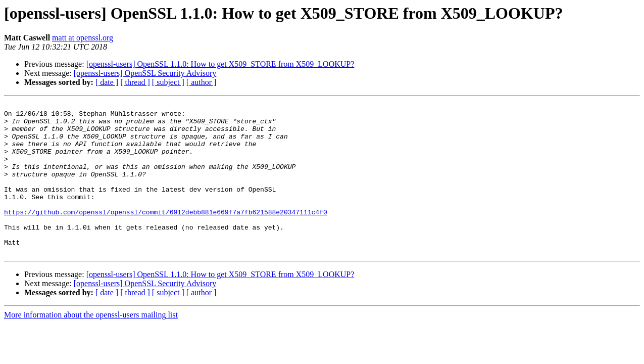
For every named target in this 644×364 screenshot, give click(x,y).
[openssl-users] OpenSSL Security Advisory (145, 73)
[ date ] (107, 82)
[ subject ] (168, 82)
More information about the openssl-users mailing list (91, 345)
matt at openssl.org (83, 38)
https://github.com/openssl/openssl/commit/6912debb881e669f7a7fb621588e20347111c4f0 (166, 235)
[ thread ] (135, 82)
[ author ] (202, 82)
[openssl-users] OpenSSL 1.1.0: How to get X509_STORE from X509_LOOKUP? (220, 64)
